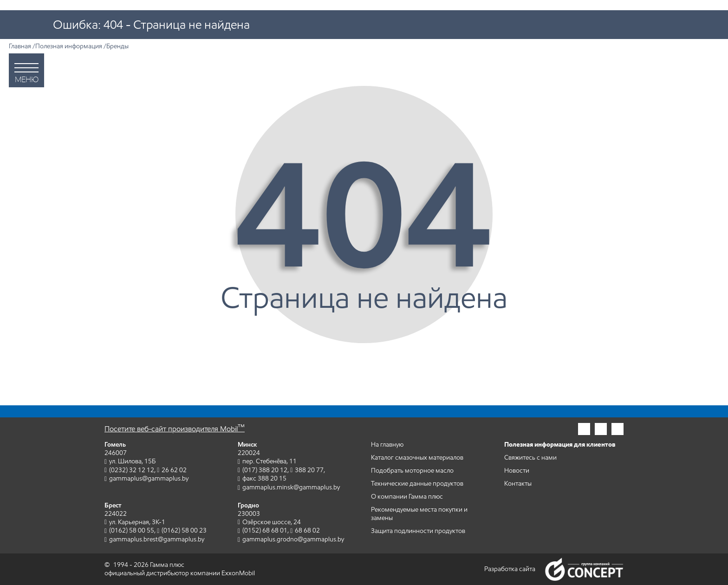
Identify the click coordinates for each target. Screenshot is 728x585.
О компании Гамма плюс (407, 497)
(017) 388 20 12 (265, 470)
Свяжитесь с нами (530, 458)
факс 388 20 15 (264, 478)
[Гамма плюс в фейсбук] (601, 429)
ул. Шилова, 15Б (132, 461)
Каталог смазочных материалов (417, 458)
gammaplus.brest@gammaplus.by (157, 539)
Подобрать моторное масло (412, 471)
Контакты (518, 484)
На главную (387, 445)
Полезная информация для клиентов (560, 445)
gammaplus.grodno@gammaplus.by (293, 539)
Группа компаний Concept (584, 569)
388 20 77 (309, 470)
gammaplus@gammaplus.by (149, 478)
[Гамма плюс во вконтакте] (617, 429)
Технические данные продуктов (417, 484)
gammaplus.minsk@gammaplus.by (291, 487)
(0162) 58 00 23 (184, 530)
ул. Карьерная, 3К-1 (137, 522)
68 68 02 (307, 530)
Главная (20, 46)
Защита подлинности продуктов (418, 531)
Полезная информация (69, 46)
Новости (517, 471)
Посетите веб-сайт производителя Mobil (175, 429)
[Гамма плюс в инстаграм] (584, 429)
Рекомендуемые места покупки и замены (419, 514)
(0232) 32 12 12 (132, 470)
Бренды (117, 46)
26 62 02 (174, 470)
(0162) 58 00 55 (132, 530)
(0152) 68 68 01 (265, 530)
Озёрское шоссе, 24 (272, 522)
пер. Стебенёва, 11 (270, 461)
